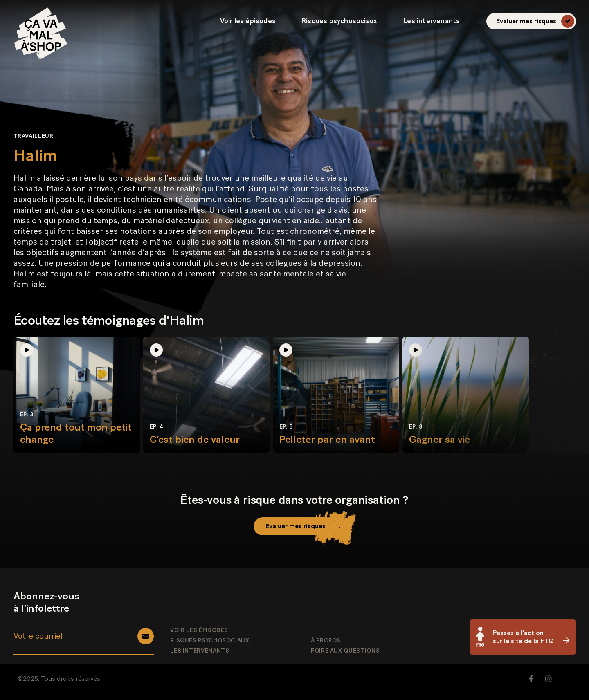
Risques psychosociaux (339, 21)
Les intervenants (432, 21)
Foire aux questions (345, 651)
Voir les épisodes (248, 21)
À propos (326, 641)
